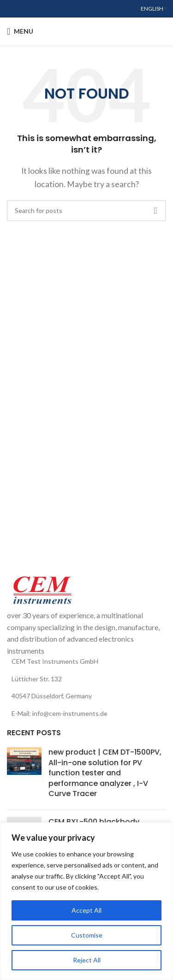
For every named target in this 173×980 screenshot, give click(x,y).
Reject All (87, 960)
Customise (87, 935)
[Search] (86, 211)
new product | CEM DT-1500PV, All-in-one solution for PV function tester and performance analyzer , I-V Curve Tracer (105, 773)
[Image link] (42, 590)
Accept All (86, 910)
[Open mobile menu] (20, 31)
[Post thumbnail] (24, 775)
